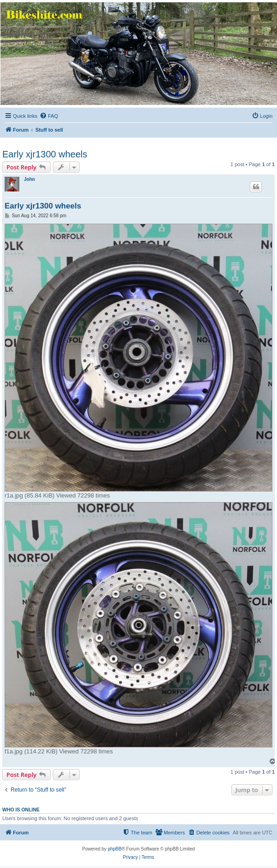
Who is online (21, 810)
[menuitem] (49, 116)
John (29, 179)
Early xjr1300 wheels (45, 154)
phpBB (115, 849)
